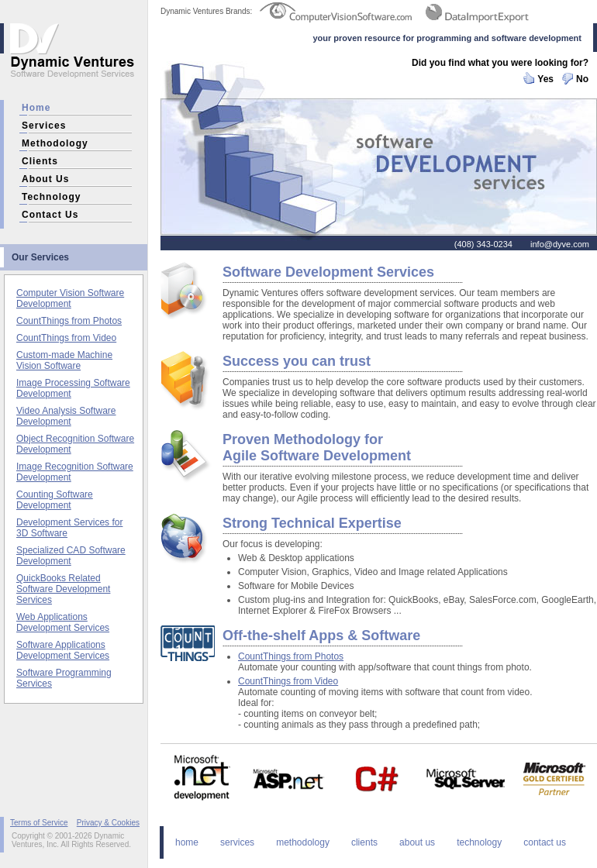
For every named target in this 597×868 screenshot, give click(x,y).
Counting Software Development (55, 500)
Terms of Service (39, 823)
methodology (55, 143)
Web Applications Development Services (63, 622)
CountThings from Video (66, 338)
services (44, 126)
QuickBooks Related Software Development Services (63, 589)
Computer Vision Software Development (70, 298)
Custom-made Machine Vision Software (64, 360)
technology (51, 197)
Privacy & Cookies (108, 823)
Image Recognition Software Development (75, 472)
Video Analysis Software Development (66, 416)
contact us (50, 215)
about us (45, 179)
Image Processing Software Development (73, 388)
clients (40, 161)
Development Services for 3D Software (69, 528)
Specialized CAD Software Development (71, 556)
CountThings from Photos (69, 321)
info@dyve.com (560, 244)
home (36, 108)
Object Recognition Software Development (75, 444)
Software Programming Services (64, 678)
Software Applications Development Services (63, 650)
